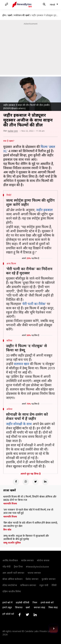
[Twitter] (35, 482)
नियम (35, 602)
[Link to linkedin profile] (35, 615)
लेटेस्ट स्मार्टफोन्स (10, 585)
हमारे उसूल (7, 607)
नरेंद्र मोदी (7, 567)
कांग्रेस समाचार (27, 560)
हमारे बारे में (7, 602)
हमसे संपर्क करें (47, 602)
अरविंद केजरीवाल (10, 560)
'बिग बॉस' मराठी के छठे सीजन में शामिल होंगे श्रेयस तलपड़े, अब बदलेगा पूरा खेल (30, 525)
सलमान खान (22, 364)
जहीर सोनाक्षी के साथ (19, 424)
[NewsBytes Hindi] (22, 5)
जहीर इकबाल (44, 210)
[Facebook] (16, 482)
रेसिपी (54, 585)
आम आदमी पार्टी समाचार (13, 573)
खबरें (10, 15)
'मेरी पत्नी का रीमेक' (34, 304)
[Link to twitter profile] (27, 615)
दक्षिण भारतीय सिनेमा (12, 591)
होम (4, 15)
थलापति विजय (10, 504)
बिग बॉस (7, 530)
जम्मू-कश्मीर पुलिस (12, 543)
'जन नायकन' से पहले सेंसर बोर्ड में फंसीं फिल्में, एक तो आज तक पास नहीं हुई (28, 512)
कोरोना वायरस (43, 560)
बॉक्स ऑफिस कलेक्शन (12, 579)
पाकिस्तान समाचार (28, 585)
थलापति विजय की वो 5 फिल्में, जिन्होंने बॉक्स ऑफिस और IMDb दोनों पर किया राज (30, 498)
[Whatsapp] (26, 482)
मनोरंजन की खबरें (22, 15)
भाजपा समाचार (34, 573)
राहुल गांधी (44, 585)
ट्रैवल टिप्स (18, 567)
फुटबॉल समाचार (49, 579)
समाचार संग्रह (40, 607)
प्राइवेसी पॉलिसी (23, 602)
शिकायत (19, 607)
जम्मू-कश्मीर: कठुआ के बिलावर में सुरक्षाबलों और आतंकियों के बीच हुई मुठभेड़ (26, 538)
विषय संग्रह (53, 607)
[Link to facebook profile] (20, 615)
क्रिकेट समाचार (32, 579)
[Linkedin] (45, 482)
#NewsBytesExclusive (37, 567)
